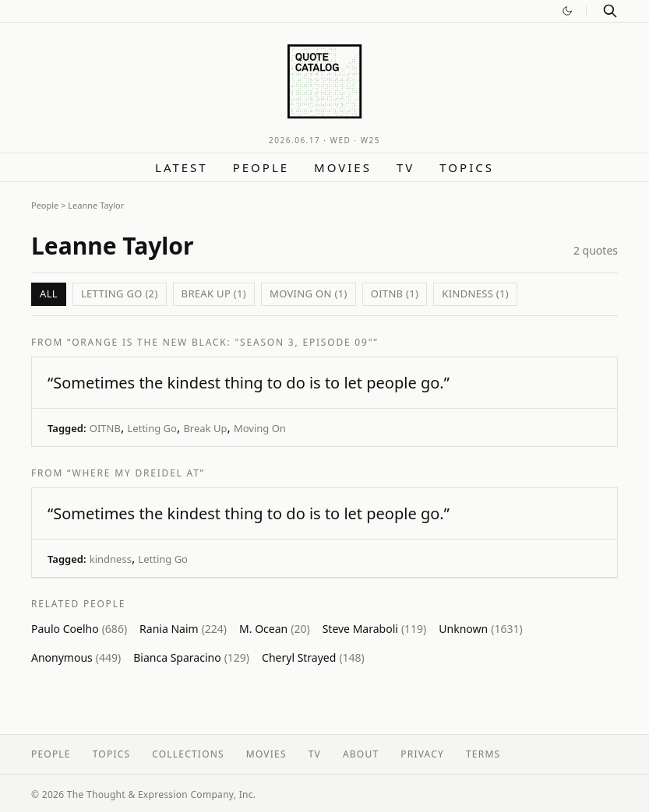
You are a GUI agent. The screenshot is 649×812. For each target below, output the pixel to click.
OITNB (105, 428)
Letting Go (152, 428)
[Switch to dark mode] (567, 11)
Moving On (260, 428)
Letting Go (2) (120, 294)
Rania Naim (183, 629)
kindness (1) (475, 294)
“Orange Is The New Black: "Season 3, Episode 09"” (222, 342)
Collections (188, 754)
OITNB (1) (395, 294)
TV (406, 167)
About (361, 754)
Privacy (422, 754)
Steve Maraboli (375, 629)
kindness (111, 559)
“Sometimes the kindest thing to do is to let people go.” (249, 383)
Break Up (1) (214, 294)
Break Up (205, 428)
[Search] (610, 11)
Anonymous (76, 657)
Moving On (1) (309, 294)
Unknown (480, 629)
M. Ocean (275, 629)
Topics (467, 167)
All (49, 294)
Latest (182, 167)
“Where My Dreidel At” (136, 473)
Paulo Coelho (79, 629)
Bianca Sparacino (191, 657)
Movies (343, 167)
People (261, 167)
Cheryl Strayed (313, 657)
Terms (483, 754)
